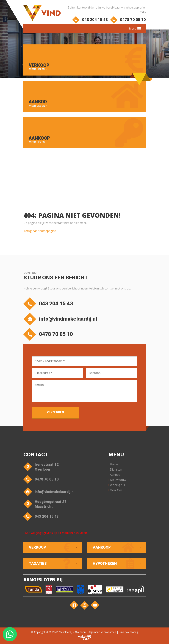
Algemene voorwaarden (102, 632)
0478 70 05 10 (128, 20)
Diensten (116, 469)
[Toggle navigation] (139, 29)
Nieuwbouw (118, 480)
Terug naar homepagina (40, 231)
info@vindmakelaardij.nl (61, 319)
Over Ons (116, 490)
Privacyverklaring (128, 632)
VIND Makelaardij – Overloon (69, 632)
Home (114, 464)
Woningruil (117, 485)
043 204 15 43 (91, 20)
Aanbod (115, 475)
